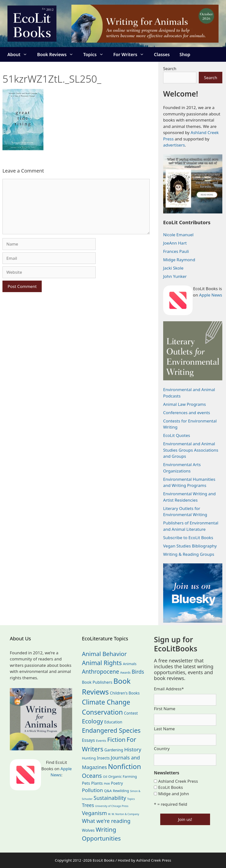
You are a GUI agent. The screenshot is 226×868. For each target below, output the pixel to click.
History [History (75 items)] (133, 749)
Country (162, 749)
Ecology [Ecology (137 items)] (93, 721)
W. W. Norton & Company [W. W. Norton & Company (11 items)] (124, 814)
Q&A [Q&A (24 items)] (108, 791)
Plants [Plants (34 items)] (97, 783)
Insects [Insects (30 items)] (103, 758)
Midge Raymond (179, 260)
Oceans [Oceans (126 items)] (92, 776)
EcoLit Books (171, 787)
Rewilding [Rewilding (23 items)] (121, 791)
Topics (96, 54)
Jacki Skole (173, 268)
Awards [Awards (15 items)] (125, 673)
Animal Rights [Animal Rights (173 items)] (102, 663)
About (20, 54)
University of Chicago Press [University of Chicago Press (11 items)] (112, 806)
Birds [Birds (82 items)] (138, 672)
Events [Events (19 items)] (101, 741)
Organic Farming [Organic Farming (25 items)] (123, 776)
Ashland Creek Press (178, 781)
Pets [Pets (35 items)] (86, 783)
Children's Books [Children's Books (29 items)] (125, 693)
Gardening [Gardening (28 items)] (114, 750)
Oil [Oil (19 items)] (105, 777)
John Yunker (175, 276)
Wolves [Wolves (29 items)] (88, 830)
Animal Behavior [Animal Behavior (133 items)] (104, 654)
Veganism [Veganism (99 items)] (94, 813)
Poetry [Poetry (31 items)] (117, 783)
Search (170, 68)
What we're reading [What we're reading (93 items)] (106, 821)
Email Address (169, 689)
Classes (162, 54)
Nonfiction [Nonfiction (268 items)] (125, 766)
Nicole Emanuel (178, 235)
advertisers (174, 145)
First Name (165, 709)
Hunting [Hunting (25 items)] (89, 758)
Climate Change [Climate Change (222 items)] (106, 702)
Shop (185, 54)
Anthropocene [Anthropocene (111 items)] (101, 672)
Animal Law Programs (185, 404)
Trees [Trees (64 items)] (88, 805)
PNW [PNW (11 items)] (107, 784)
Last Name (164, 729)
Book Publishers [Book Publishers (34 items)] (97, 682)
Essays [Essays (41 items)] (88, 740)
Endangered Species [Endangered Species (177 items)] (111, 730)
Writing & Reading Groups (189, 554)
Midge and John (174, 794)
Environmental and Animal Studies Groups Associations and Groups (191, 450)
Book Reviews (58, 54)
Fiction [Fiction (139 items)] (116, 739)
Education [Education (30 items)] (113, 722)
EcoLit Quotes (177, 435)
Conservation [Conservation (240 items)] (102, 712)
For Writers (131, 54)
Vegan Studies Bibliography (190, 546)
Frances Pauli (176, 251)
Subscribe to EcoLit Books (188, 538)
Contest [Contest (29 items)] (131, 713)
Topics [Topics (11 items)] (131, 799)
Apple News (211, 295)
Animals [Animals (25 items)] (130, 664)
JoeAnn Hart (175, 243)
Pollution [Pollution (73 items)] (93, 790)
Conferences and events (187, 413)
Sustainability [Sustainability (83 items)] (110, 798)
